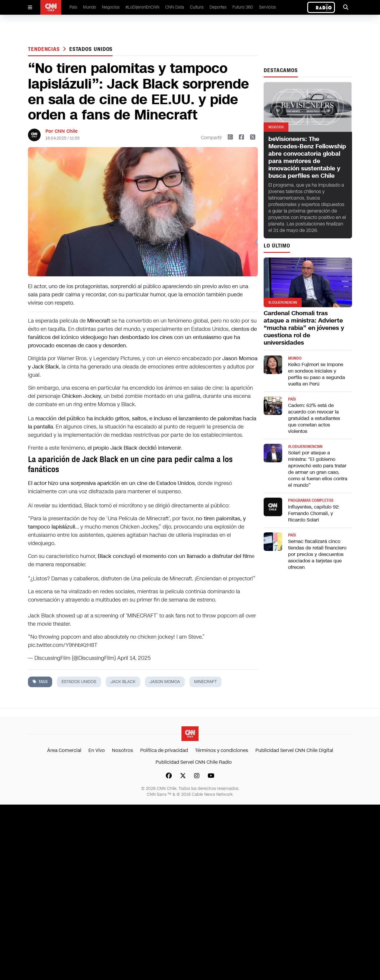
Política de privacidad (164, 750)
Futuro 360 (243, 7)
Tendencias (45, 49)
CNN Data (175, 7)
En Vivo (97, 750)
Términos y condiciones (222, 750)
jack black (123, 682)
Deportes (218, 7)
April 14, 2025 (134, 658)
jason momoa (165, 682)
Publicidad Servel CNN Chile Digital (294, 750)
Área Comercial (64, 750)
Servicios (267, 7)
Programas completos (311, 500)
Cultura (197, 7)
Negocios (111, 7)
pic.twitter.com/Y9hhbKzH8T (63, 645)
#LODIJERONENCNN (305, 447)
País (73, 7)
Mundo (90, 7)
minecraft (205, 682)
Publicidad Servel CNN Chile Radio (194, 762)
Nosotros (123, 750)
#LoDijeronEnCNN (142, 7)
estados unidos (91, 49)
